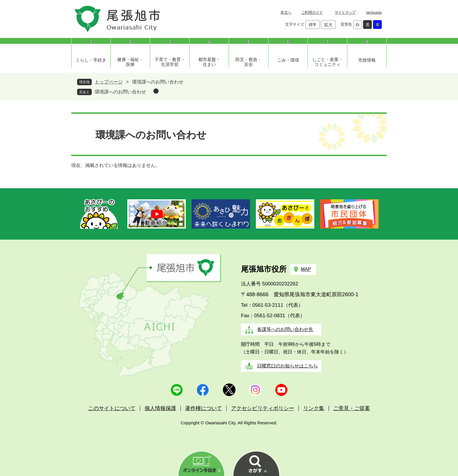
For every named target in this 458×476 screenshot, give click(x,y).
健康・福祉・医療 (130, 62)
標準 (313, 25)
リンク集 (314, 408)
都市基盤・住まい (209, 62)
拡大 (328, 25)
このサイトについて (112, 408)
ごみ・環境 (288, 60)
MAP (306, 269)
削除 (156, 91)
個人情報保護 (160, 408)
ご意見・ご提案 (352, 408)
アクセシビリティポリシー (263, 408)
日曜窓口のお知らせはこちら (287, 366)
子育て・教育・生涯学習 (170, 62)
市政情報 (367, 60)
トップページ (109, 82)
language (374, 12)
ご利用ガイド (312, 12)
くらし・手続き (91, 60)
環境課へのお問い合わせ (120, 92)
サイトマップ (345, 12)
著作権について (204, 408)
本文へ (286, 12)
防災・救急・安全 (249, 62)
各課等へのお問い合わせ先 (285, 329)
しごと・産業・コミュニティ (328, 62)
